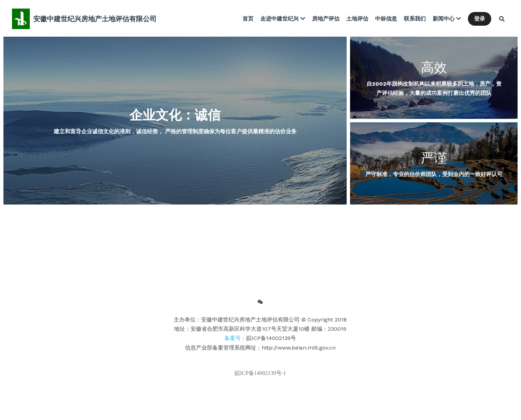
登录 (480, 19)
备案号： (260, 340)
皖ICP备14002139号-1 (260, 375)
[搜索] (502, 19)
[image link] (21, 18)
